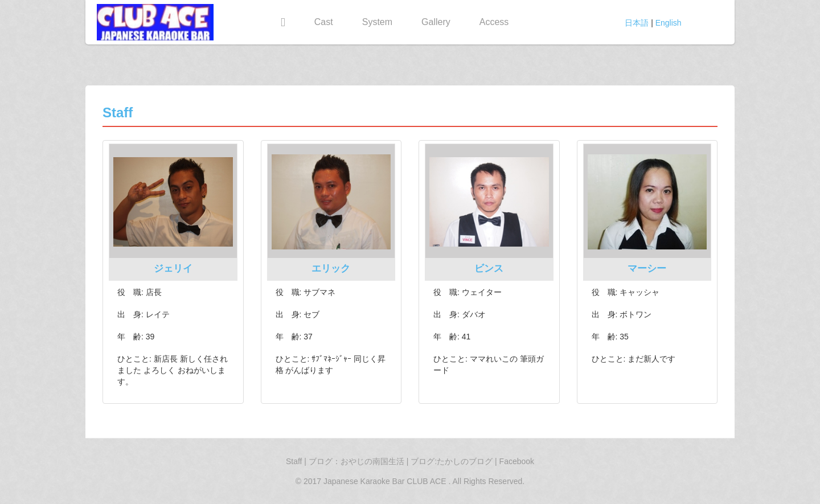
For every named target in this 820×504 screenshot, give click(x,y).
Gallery (436, 22)
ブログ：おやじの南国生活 (358, 461)
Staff (294, 461)
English (669, 23)
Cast (324, 22)
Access (494, 22)
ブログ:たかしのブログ (453, 461)
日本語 (637, 23)
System (377, 22)
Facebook (517, 461)
